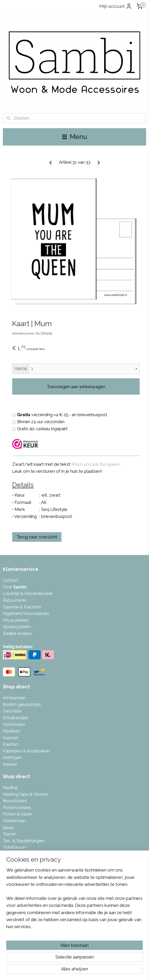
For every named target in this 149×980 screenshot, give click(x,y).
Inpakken (11, 731)
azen (28, 814)
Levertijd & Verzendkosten (28, 594)
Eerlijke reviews (17, 633)
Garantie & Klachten (22, 607)
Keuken (10, 764)
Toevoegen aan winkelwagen (76, 387)
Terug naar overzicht (37, 537)
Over (15, 587)
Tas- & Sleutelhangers (24, 841)
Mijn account (116, 6)
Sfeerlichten (14, 821)
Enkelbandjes (16, 718)
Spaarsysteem (17, 627)
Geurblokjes (14, 724)
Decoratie (12, 711)
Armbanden (14, 698)
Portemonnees (17, 808)
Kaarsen (11, 738)
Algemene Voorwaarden (26, 614)
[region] (75, 900)
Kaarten (10, 744)
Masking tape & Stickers (26, 794)
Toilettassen (15, 847)
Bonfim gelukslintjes (22, 705)
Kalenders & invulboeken (26, 751)
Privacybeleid (16, 620)
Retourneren (15, 600)
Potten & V (13, 814)
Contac (10, 580)
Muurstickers (15, 801)
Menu (75, 137)
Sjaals (8, 828)
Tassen (10, 834)
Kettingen (12, 758)
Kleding (10, 788)
